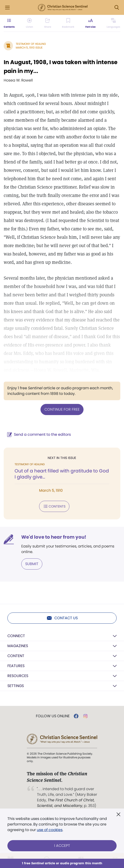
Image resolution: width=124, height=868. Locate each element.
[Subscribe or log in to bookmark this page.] (68, 23)
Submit (32, 564)
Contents (54, 506)
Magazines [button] (18, 646)
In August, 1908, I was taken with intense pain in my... (61, 67)
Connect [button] (16, 636)
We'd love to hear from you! (54, 537)
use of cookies (50, 830)
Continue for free (62, 409)
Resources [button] (18, 676)
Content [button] (16, 656)
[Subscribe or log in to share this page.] (48, 23)
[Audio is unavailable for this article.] (29, 23)
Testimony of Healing (31, 44)
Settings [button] (16, 686)
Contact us (62, 618)
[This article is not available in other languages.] (113, 23)
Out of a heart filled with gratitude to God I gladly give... (62, 474)
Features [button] (16, 666)
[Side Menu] (7, 8)
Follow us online (53, 716)
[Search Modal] (117, 8)
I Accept (62, 846)
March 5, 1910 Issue (29, 47)
